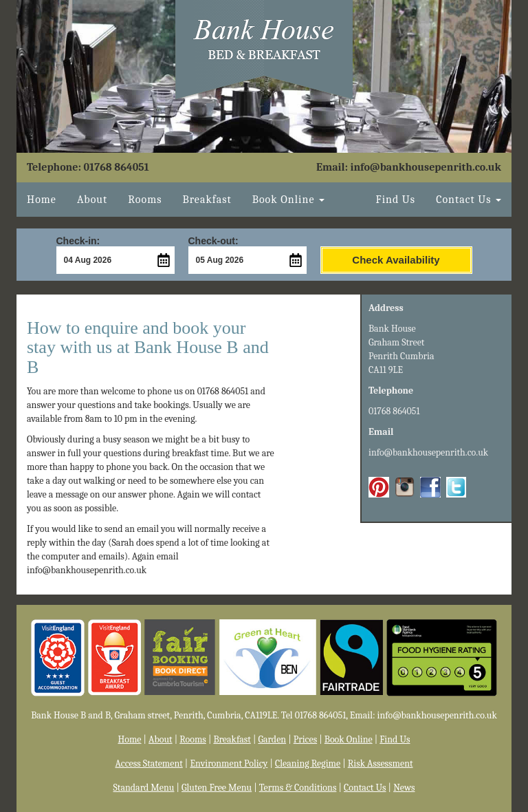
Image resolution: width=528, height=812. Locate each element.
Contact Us (365, 788)
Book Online (349, 739)
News (404, 788)
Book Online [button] (288, 200)
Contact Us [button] (469, 200)
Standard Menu (144, 788)
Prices (305, 739)
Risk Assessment (381, 763)
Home (42, 200)
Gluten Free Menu (217, 788)
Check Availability (396, 260)
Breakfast (207, 200)
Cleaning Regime (308, 763)
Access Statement (149, 763)
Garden (272, 739)
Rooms (145, 200)
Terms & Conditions (298, 788)
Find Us (396, 200)
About (92, 200)
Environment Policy (229, 763)
